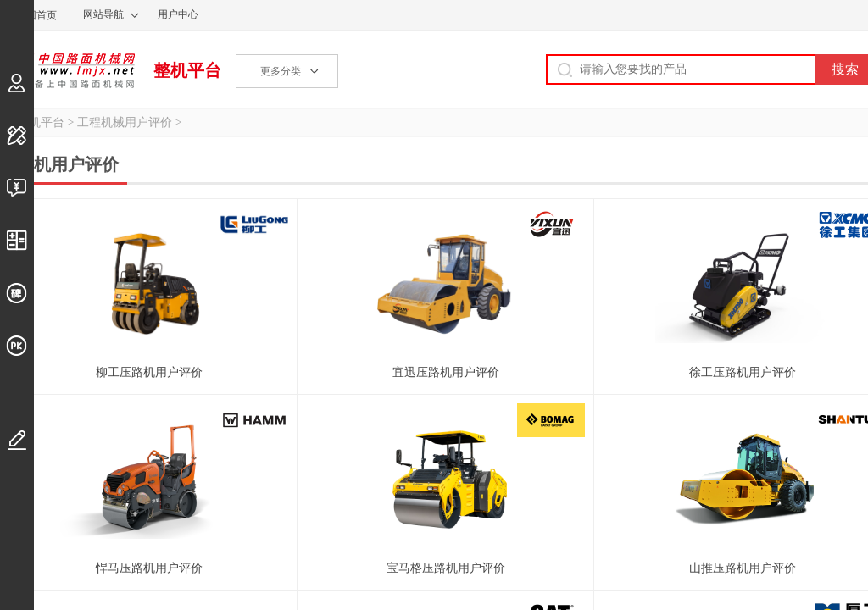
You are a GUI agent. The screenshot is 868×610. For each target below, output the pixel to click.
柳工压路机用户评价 (149, 372)
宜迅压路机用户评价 (446, 372)
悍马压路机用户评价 (149, 568)
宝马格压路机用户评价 (446, 568)
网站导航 (103, 14)
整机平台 (187, 70)
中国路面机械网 (67, 70)
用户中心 (178, 14)
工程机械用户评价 (125, 122)
